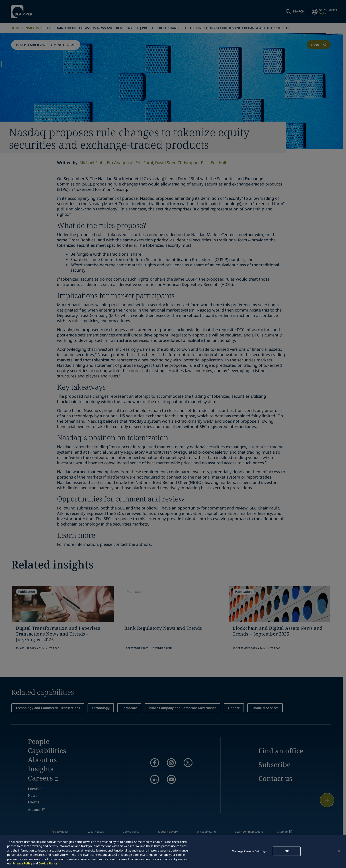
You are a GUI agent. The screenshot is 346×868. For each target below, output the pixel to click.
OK (287, 851)
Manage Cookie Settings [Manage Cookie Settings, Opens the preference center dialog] (249, 851)
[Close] (339, 851)
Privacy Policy (22, 863)
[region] (173, 852)
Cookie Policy (48, 863)
